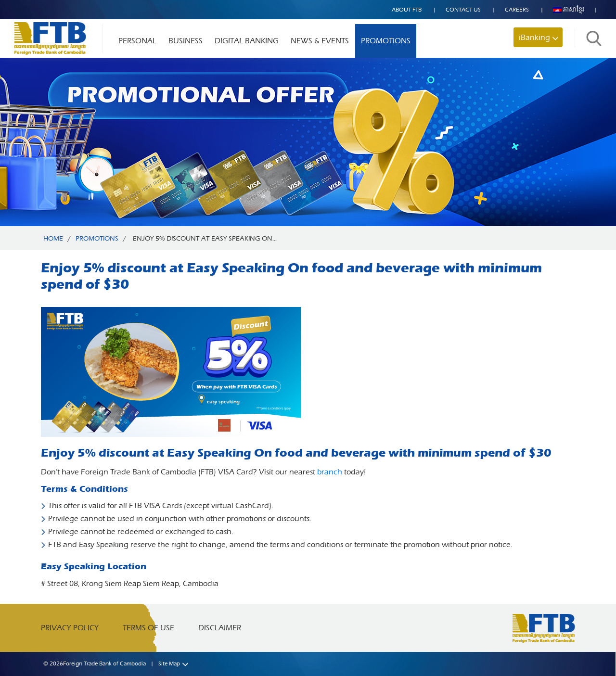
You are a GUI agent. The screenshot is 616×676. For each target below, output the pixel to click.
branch (330, 472)
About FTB (407, 10)
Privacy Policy (70, 628)
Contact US (463, 10)
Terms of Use (148, 628)
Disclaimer (220, 628)
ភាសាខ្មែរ (569, 10)
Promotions (386, 41)
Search (594, 38)
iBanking (534, 37)
